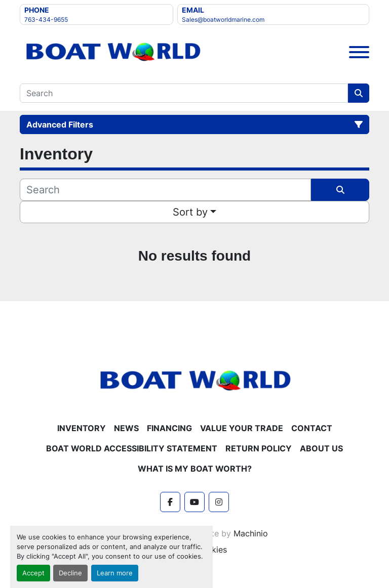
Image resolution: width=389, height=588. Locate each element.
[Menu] (359, 52)
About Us (321, 448)
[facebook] (170, 502)
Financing (169, 428)
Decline (70, 573)
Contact (312, 428)
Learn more (115, 573)
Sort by (190, 212)
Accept (33, 573)
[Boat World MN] (194, 380)
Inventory (82, 428)
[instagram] (219, 502)
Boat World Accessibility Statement (132, 448)
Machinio (251, 533)
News (126, 428)
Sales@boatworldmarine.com (223, 19)
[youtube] (194, 502)
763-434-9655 (46, 19)
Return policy (259, 448)
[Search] (184, 93)
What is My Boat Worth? (195, 469)
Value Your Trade (242, 428)
